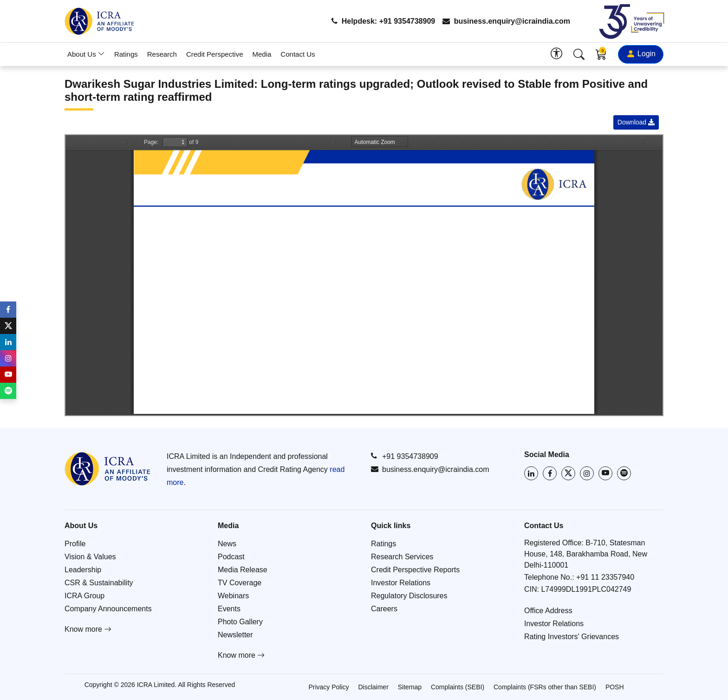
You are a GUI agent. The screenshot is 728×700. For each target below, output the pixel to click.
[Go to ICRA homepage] (107, 469)
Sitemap (410, 687)
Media (262, 54)
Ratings (126, 54)
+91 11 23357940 (605, 577)
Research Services (402, 557)
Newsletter (235, 635)
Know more (88, 629)
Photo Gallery (240, 622)
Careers (384, 609)
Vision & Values (90, 557)
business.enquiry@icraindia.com (506, 21)
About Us (86, 54)
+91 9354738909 (405, 456)
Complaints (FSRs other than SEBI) (545, 687)
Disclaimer (373, 687)
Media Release (243, 570)
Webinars (233, 596)
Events (229, 609)
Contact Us (298, 54)
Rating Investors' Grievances (572, 637)
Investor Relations (401, 583)
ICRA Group (84, 596)
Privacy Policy (328, 687)
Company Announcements (108, 609)
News (227, 544)
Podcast (231, 557)
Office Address (548, 611)
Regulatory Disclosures (409, 596)
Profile (75, 544)
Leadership (83, 570)
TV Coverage (240, 583)
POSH (615, 687)
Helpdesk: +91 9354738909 (383, 21)
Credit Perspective (215, 54)
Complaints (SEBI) (458, 687)
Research (162, 54)
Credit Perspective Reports (415, 570)
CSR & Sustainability (99, 583)
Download (636, 122)
